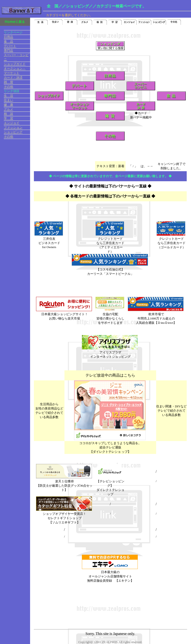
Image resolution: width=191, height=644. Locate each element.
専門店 (8, 51)
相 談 (8, 114)
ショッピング (13, 132)
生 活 (8, 96)
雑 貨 (8, 82)
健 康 (8, 105)
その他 (8, 87)
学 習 (8, 118)
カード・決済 (13, 77)
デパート (10, 46)
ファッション (13, 127)
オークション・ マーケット (17, 71)
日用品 (8, 37)
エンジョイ (12, 123)
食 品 (8, 41)
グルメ (8, 109)
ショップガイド (15, 64)
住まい (8, 100)
